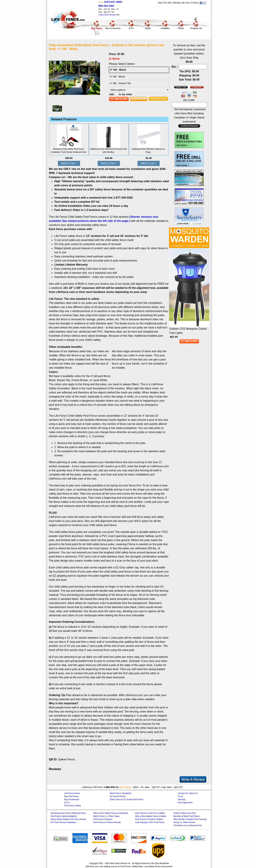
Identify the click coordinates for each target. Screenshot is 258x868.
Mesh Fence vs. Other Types (106, 816)
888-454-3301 (106, 6)
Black (52, 380)
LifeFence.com (92, 866)
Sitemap (177, 3)
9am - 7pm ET (104, 9)
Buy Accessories (72, 799)
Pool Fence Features (103, 819)
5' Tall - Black (117, 76)
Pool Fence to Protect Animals (107, 822)
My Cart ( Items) (190, 3)
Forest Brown (80, 380)
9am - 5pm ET (104, 12)
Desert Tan (64, 380)
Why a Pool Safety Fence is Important (111, 813)
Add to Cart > (69, 163)
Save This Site (165, 3)
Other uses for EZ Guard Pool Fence (126, 799)
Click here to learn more (100, 269)
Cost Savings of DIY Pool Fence (150, 822)
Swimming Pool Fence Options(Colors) (68, 813)
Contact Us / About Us (188, 793)
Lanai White (100, 380)
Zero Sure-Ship (189, 58)
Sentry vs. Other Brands (184, 822)
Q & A (67, 803)
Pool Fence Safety (73, 806)
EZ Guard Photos (118, 796)
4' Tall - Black (118, 70)
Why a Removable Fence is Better (151, 816)
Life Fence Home (72, 793)
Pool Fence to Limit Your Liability (150, 813)
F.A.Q (180, 796)
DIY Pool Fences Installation (63, 822)
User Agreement (185, 803)
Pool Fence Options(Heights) (64, 816)
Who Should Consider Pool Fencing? (190, 819)
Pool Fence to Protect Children (149, 819)
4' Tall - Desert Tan (120, 83)
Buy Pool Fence (71, 796)
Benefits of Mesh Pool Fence (186, 816)
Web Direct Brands (108, 15)
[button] (166, 141)
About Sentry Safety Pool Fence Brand (68, 819)
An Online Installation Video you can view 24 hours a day (91, 206)
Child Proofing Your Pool (184, 813)
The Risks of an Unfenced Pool (187, 825)
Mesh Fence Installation (121, 793)
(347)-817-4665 (113, 2)
